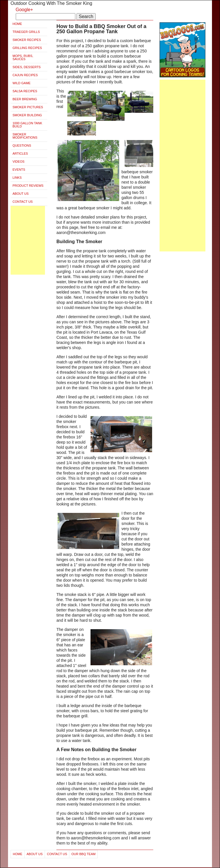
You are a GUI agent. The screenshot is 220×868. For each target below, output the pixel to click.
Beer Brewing (25, 99)
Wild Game (22, 83)
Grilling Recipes (27, 48)
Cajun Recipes (25, 75)
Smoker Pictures (28, 107)
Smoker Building (27, 115)
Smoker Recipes (27, 40)
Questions (22, 145)
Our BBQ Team (83, 854)
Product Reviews (28, 186)
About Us (21, 194)
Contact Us (23, 202)
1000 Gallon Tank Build (27, 125)
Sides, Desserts (27, 67)
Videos (19, 162)
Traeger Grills (26, 32)
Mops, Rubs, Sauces (23, 57)
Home (17, 24)
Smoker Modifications (25, 136)
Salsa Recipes (25, 91)
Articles (20, 153)
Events (19, 170)
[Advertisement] (28, 240)
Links (17, 178)
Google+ (24, 10)
